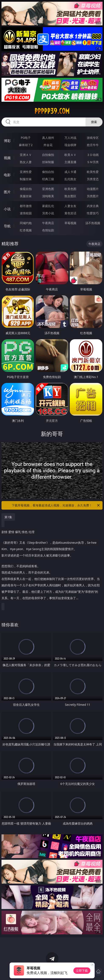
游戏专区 (93, 138)
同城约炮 (26, 223)
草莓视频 (70, 223)
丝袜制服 (48, 162)
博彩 (7, 141)
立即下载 (82, 971)
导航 (7, 226)
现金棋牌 (70, 145)
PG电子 (26, 138)
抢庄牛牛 (93, 145)
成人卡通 (70, 172)
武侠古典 (93, 206)
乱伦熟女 (70, 179)
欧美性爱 (93, 172)
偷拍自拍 (48, 172)
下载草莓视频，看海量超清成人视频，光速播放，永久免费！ (56, 505)
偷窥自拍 (26, 189)
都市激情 (26, 206)
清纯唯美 (48, 196)
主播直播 (70, 162)
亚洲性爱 (26, 172)
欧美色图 (70, 189)
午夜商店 (48, 223)
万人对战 (70, 138)
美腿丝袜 (26, 196)
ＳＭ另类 (93, 162)
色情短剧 (48, 230)
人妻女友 (70, 206)
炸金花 (48, 145)
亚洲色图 (48, 189)
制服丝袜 (26, 179)
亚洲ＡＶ (26, 155)
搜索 (94, 122)
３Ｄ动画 (93, 155)
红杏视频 (26, 230)
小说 (7, 209)
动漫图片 (93, 189)
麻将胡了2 (26, 145)
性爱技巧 (93, 213)
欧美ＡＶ (70, 155)
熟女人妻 (26, 162)
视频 (7, 158)
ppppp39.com (52, 111)
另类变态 (93, 179)
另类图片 (93, 196)
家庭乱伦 (48, 206)
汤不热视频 (93, 223)
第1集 (8, 517)
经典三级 (48, 179)
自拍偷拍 (48, 155)
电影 (7, 175)
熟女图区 (70, 196)
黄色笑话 (70, 213)
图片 (7, 192)
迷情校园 (26, 213)
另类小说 (48, 213)
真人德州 (48, 138)
